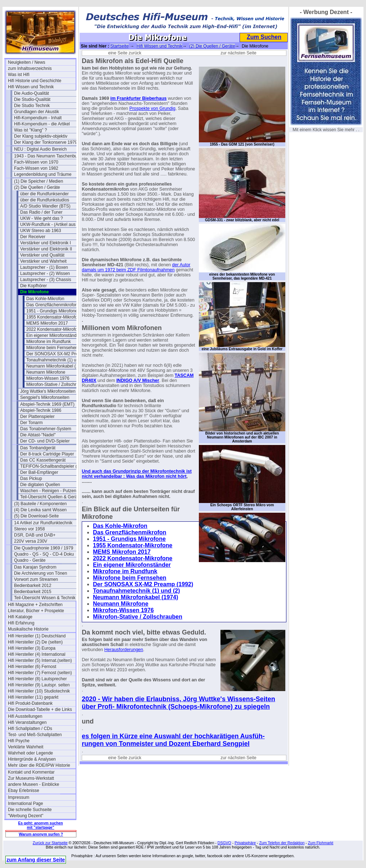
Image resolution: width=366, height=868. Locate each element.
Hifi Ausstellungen (25, 716)
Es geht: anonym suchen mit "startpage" (40, 825)
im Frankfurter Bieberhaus (138, 98)
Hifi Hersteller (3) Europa (32, 648)
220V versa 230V (31, 541)
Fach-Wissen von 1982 (36, 168)
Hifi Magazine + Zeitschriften (35, 605)
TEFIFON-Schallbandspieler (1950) (54, 466)
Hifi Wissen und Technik (31, 87)
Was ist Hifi (19, 75)
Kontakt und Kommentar (31, 772)
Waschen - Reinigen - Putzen (48, 491)
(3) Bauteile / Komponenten (40, 504)
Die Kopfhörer (34, 286)
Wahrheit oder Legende (30, 753)
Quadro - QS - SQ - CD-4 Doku (44, 554)
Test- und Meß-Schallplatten (35, 735)
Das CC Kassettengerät (43, 460)
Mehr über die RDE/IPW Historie (39, 765)
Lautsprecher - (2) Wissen (45, 273)
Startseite (119, 46)
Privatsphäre (245, 843)
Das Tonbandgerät (38, 448)
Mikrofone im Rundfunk (48, 342)
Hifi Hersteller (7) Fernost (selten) (40, 673)
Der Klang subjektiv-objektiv (41, 136)
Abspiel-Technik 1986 (41, 410)
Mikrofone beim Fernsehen (52, 348)
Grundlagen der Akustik (37, 112)
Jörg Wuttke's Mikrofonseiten (48, 391)
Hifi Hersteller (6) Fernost (32, 667)
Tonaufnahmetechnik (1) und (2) (57, 360)
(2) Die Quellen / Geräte (37, 187)
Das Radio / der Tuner (41, 212)
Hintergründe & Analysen (32, 759)
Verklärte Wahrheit (26, 747)
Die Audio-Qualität (32, 93)
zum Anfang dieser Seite (36, 860)
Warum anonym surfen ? (41, 834)
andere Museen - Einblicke (34, 784)
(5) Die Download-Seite (36, 516)
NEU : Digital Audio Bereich (40, 149)
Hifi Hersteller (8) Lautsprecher (37, 679)
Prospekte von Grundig (152, 108)
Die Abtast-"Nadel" (38, 435)
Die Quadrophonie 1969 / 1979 (44, 548)
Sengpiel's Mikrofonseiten (45, 397)
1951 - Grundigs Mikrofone (52, 311)
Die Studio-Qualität (32, 99)
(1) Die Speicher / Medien (39, 181)
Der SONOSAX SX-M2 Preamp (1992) (60, 354)
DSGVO (224, 843)
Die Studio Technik (32, 106)
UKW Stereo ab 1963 (41, 231)
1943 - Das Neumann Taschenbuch (48, 156)
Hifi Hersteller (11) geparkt (33, 697)
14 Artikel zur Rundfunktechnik (43, 523)
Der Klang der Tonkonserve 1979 (46, 142)
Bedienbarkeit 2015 (33, 592)
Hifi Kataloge (20, 617)
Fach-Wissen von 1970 (36, 162)
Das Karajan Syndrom (35, 567)
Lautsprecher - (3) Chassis (46, 280)
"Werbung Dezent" (26, 816)
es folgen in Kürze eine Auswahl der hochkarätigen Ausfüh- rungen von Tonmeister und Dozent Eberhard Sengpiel (173, 740)
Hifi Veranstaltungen (27, 722)
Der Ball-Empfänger (39, 472)
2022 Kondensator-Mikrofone (54, 329)
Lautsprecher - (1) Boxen (44, 267)
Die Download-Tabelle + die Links (40, 709)
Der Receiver (33, 237)
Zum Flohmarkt (321, 843)
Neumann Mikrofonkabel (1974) (57, 366)
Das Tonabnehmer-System (46, 429)
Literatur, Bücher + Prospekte (36, 611)
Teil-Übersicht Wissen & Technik (45, 598)
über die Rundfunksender (44, 194)
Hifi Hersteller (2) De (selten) (35, 642)
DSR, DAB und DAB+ (35, 535)
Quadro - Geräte (30, 560)
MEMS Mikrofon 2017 (47, 323)
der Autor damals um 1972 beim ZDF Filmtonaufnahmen (136, 267)
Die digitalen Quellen (40, 485)
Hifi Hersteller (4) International (37, 654)
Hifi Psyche (19, 741)
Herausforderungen (124, 650)
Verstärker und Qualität (42, 255)
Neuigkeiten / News (26, 62)
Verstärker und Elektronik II (46, 249)
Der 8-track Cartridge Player (47, 454)
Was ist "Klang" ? (30, 130)
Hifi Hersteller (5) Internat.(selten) (40, 660)
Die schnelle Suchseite (30, 810)
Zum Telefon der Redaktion (282, 843)
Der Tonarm (31, 423)
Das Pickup (31, 478)
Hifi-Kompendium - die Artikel (42, 124)
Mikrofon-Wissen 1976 (48, 378)
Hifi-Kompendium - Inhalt (38, 118)
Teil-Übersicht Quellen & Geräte (51, 497)
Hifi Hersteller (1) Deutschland (37, 636)
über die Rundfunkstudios (45, 200)
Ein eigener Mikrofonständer (53, 335)
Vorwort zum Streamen (36, 579)
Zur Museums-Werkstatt (31, 778)
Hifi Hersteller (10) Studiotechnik (39, 691)
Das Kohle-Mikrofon (45, 299)
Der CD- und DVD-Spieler (45, 441)
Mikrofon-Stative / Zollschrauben (57, 384)
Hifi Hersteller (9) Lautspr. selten (39, 685)
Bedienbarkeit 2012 (33, 586)
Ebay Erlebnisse (24, 791)
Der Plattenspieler (37, 417)
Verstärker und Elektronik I (46, 243)
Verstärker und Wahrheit (43, 261)
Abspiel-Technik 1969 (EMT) (47, 404)
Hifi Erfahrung (21, 623)
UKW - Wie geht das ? (42, 218)
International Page (25, 804)
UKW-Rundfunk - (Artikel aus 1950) (54, 224)
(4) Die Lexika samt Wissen (40, 510)
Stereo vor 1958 (29, 529)
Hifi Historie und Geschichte (35, 81)
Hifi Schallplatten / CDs (30, 729)
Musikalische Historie (28, 629)
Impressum (19, 797)
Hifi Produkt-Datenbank (30, 703)
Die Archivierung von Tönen (41, 573)
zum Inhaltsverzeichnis (30, 68)
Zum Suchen (264, 37)
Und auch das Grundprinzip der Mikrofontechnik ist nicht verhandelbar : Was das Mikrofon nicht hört (137, 474)
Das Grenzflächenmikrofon (52, 305)
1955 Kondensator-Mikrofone (54, 317)
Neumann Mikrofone (46, 372)
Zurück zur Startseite (50, 843)
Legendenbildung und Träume (43, 174)
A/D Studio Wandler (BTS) (45, 206)
